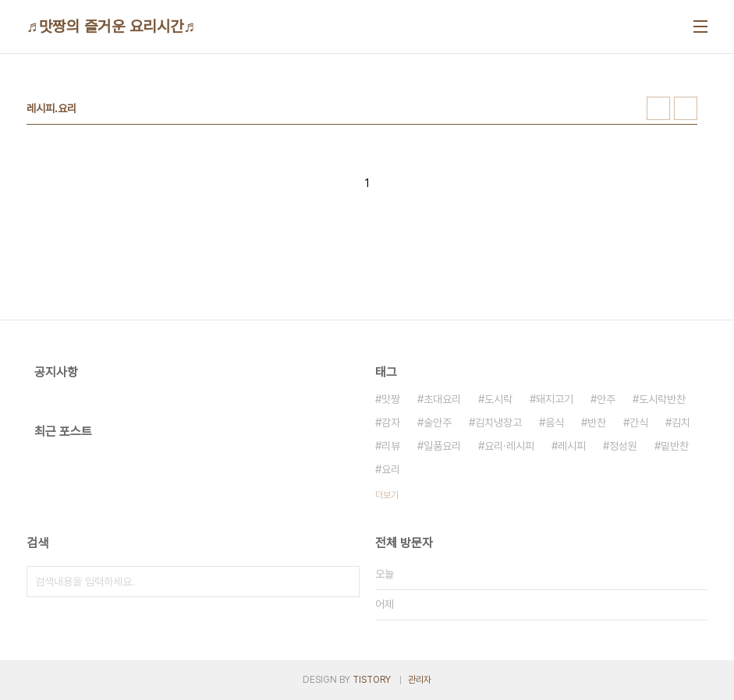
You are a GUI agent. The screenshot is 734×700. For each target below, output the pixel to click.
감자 (391, 422)
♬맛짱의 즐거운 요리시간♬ (111, 27)
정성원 (623, 446)
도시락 (498, 399)
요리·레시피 (509, 446)
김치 (681, 422)
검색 (344, 582)
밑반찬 (675, 446)
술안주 (438, 422)
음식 (555, 422)
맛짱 (391, 399)
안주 (606, 399)
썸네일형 (658, 108)
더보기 (387, 495)
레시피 (572, 446)
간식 (639, 422)
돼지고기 (555, 399)
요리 (391, 469)
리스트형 (686, 108)
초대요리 (442, 399)
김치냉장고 (498, 422)
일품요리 (442, 446)
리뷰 (391, 446)
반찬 (597, 422)
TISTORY (372, 680)
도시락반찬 (662, 399)
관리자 (420, 680)
